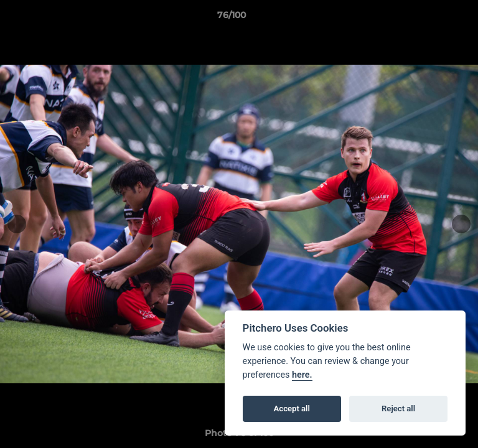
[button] (433, 18)
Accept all (292, 408)
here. (302, 375)
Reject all (398, 408)
